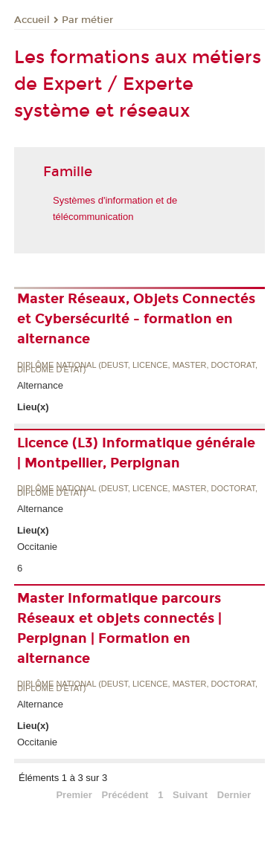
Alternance (40, 385)
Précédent (125, 795)
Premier (74, 795)
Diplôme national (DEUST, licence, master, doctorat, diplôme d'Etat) (137, 367)
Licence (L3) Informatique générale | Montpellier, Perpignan (136, 453)
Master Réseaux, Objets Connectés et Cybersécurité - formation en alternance (136, 319)
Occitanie (37, 547)
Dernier (234, 795)
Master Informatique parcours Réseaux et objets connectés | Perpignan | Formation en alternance (119, 628)
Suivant (190, 795)
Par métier (87, 20)
